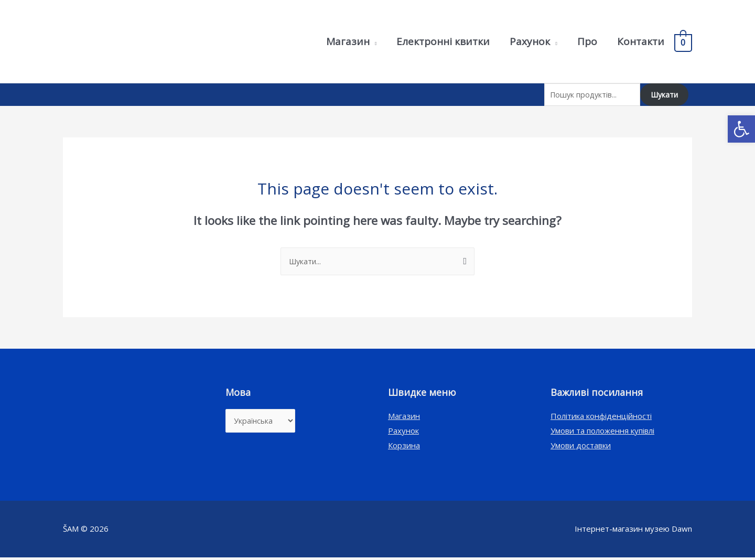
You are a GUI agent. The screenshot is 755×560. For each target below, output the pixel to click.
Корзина (404, 448)
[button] (741, 129)
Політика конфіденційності (601, 418)
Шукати (663, 96)
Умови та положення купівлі (602, 433)
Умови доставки (581, 448)
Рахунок (403, 433)
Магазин (404, 418)
